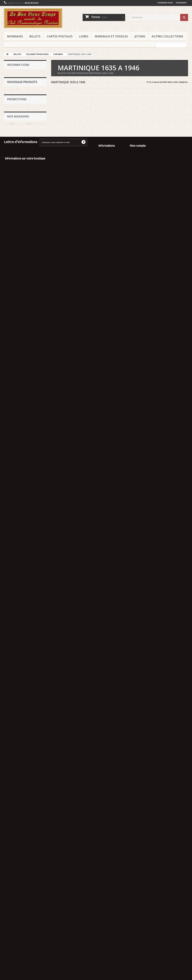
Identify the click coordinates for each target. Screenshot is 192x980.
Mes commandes (138, 911)
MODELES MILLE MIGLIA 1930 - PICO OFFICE (33, 604)
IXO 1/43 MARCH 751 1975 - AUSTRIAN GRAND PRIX (34, 665)
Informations (18, 65)
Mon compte (138, 906)
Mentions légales (17, 87)
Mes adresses (137, 920)
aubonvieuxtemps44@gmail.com (33, 959)
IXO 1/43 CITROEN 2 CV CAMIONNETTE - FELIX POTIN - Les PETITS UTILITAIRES (34, 374)
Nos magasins (16, 102)
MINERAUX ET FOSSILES (111, 36)
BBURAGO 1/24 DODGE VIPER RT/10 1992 (34, 223)
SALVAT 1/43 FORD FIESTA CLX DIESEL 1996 (33, 755)
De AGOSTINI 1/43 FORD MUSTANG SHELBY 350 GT (32, 696)
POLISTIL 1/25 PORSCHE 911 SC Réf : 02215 (34, 125)
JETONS (140, 36)
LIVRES (84, 36)
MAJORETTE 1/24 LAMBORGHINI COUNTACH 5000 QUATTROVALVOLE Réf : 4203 (33, 159)
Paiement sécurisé (18, 97)
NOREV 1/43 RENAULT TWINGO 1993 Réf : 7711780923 (34, 573)
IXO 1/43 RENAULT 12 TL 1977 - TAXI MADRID (34, 443)
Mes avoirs (135, 916)
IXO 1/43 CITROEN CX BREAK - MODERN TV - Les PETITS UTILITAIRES (34, 504)
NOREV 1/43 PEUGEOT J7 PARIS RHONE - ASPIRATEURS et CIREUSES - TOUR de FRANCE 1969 (34, 337)
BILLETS (35, 36)
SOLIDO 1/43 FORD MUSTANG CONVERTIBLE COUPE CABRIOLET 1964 (33, 257)
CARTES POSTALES (60, 36)
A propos (103, 916)
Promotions (17, 796)
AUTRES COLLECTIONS (167, 36)
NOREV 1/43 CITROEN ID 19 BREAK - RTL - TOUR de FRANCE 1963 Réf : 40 (35, 408)
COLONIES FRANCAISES (37, 54)
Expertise (14, 83)
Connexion (181, 3)
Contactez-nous (165, 3)
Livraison (14, 78)
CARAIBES (58, 54)
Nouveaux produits (22, 114)
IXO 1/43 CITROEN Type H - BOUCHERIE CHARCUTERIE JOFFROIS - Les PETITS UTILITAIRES (34, 297)
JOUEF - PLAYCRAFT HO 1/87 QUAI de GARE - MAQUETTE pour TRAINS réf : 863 (34, 809)
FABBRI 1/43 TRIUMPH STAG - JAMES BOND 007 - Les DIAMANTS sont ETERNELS (33, 539)
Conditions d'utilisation (20, 92)
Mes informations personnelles (145, 924)
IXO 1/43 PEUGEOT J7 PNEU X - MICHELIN (34, 473)
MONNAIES (15, 36)
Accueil (13, 73)
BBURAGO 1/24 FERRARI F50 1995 (32, 194)
